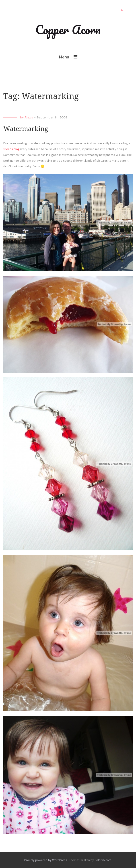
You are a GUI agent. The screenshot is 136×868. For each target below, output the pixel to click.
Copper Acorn (68, 29)
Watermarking (26, 129)
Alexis (29, 117)
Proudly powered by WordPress (46, 860)
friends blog (11, 149)
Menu (64, 57)
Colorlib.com (103, 860)
